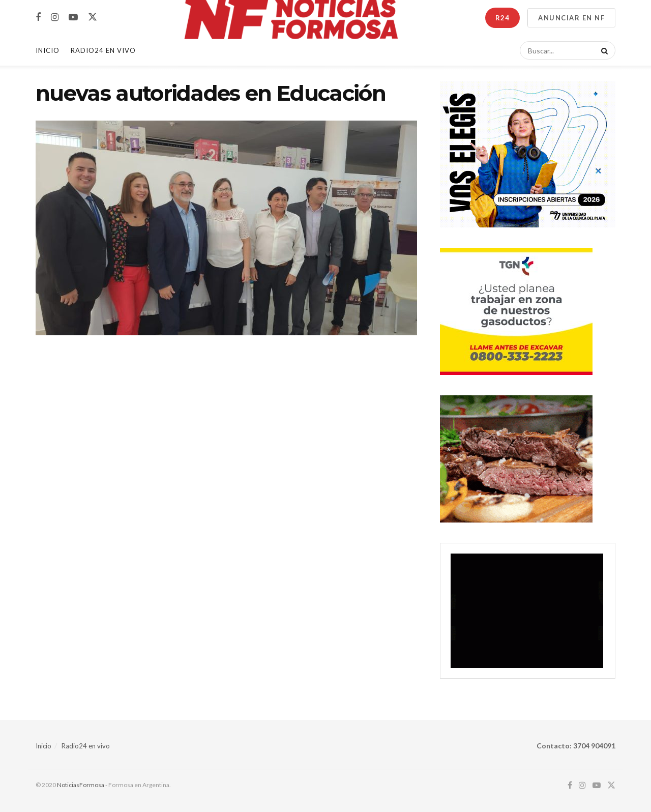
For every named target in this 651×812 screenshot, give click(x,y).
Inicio (48, 50)
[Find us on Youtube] (73, 18)
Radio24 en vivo (86, 746)
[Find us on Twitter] (93, 17)
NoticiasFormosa (81, 785)
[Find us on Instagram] (55, 18)
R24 (502, 18)
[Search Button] (603, 50)
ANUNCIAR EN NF (571, 18)
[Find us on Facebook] (38, 18)
